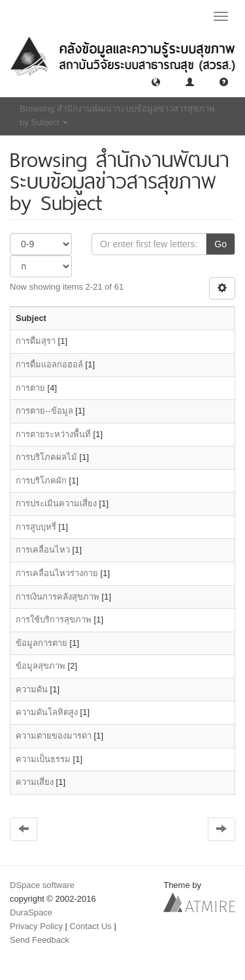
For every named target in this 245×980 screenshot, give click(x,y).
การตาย (30, 388)
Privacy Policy (36, 926)
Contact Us (91, 926)
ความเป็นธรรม (43, 759)
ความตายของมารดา (54, 736)
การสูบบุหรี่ (36, 527)
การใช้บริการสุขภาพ (54, 620)
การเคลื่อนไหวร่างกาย (57, 573)
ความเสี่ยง (35, 782)
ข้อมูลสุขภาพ (41, 666)
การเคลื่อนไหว (43, 550)
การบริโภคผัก (41, 481)
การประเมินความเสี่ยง (56, 503)
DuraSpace (31, 912)
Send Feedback (40, 940)
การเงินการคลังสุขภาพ (57, 597)
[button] (156, 81)
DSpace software (42, 885)
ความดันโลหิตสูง (47, 712)
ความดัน (32, 689)
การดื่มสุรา (36, 341)
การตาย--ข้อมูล (44, 411)
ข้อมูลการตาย (41, 643)
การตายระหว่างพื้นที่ (53, 434)
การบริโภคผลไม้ (46, 457)
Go (220, 244)
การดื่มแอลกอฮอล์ (49, 364)
